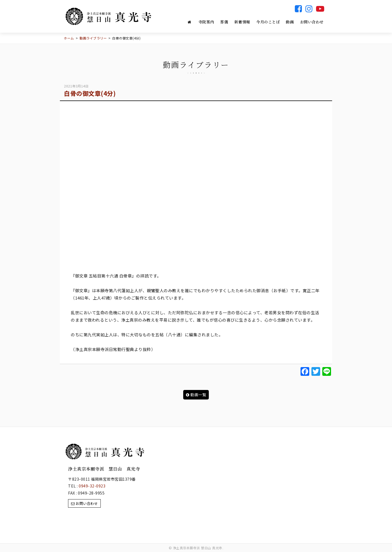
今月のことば (268, 22)
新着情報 (242, 22)
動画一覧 (196, 395)
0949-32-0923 (92, 486)
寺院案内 (206, 22)
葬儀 (224, 22)
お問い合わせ (312, 22)
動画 (290, 22)
